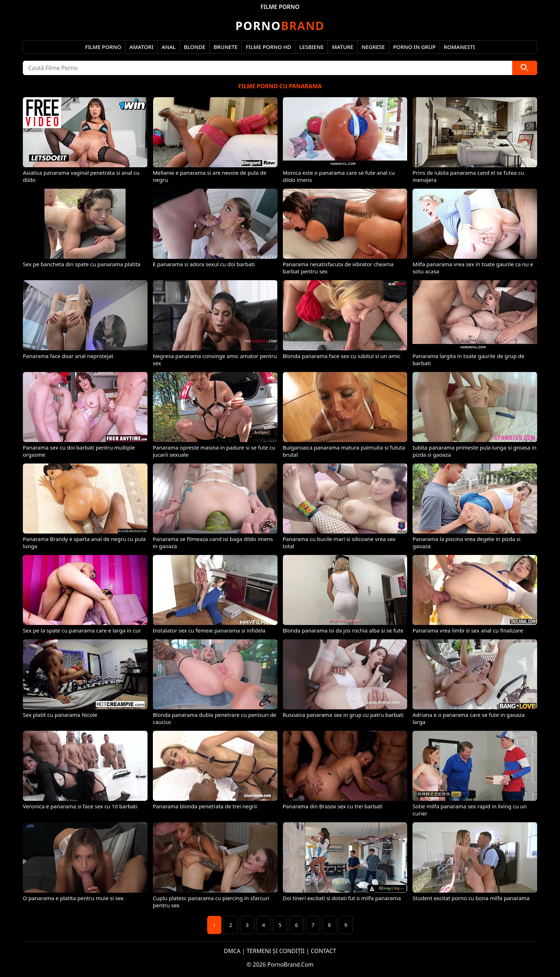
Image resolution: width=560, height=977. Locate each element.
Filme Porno (103, 47)
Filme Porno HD (268, 47)
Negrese (373, 47)
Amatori (141, 47)
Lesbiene (311, 47)
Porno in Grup (414, 47)
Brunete (226, 47)
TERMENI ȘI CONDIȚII (276, 951)
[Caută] (525, 68)
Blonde (195, 47)
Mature (342, 47)
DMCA (232, 951)
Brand (280, 26)
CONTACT (323, 951)
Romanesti (459, 47)
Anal (168, 47)
